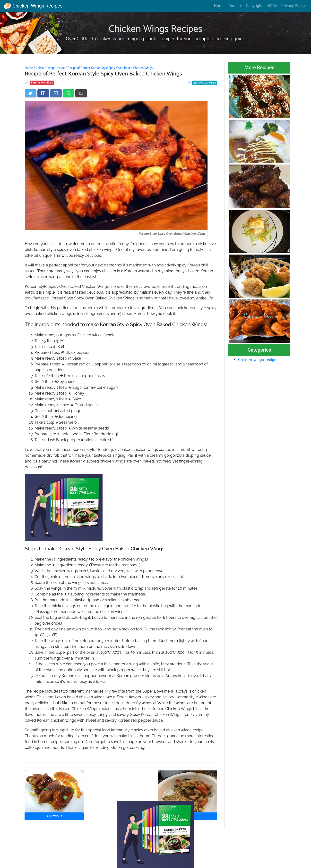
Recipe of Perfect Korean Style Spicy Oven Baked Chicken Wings (110, 68)
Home (219, 6)
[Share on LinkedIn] (56, 93)
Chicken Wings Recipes (33, 6)
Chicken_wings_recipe (50, 68)
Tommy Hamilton (42, 83)
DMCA (272, 6)
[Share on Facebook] (43, 93)
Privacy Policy (293, 6)
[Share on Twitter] (31, 93)
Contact (235, 6)
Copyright (254, 6)
